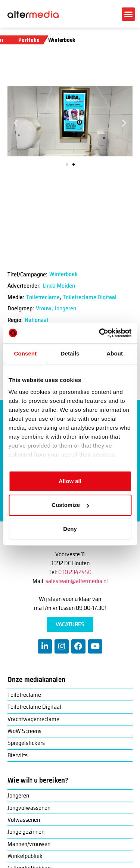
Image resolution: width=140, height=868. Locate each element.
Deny (70, 529)
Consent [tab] (25, 353)
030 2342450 (75, 572)
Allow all (70, 481)
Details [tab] (70, 353)
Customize (70, 505)
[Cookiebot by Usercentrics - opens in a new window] (100, 333)
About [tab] (115, 353)
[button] (128, 14)
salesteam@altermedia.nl (77, 581)
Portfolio (29, 40)
